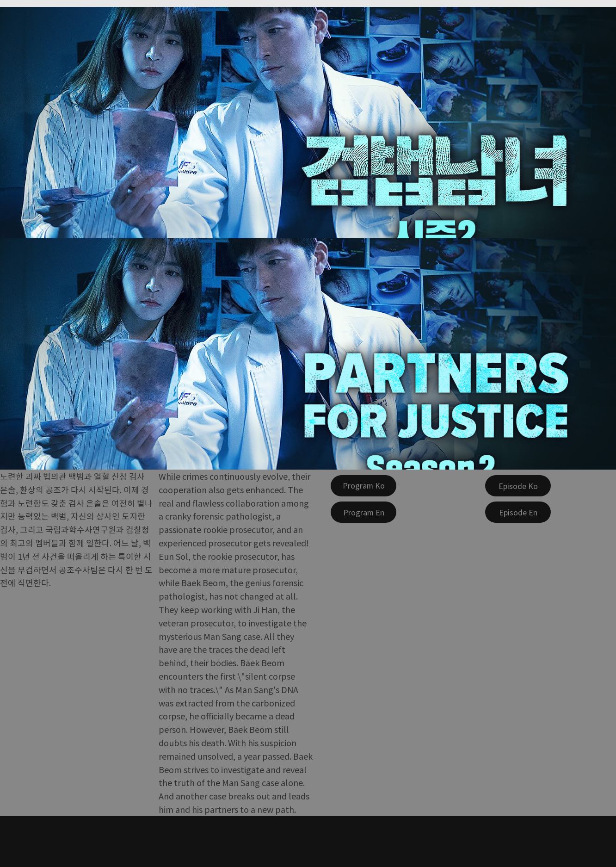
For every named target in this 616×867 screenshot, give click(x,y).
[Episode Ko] (518, 486)
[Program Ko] (363, 486)
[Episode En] (518, 512)
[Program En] (363, 512)
